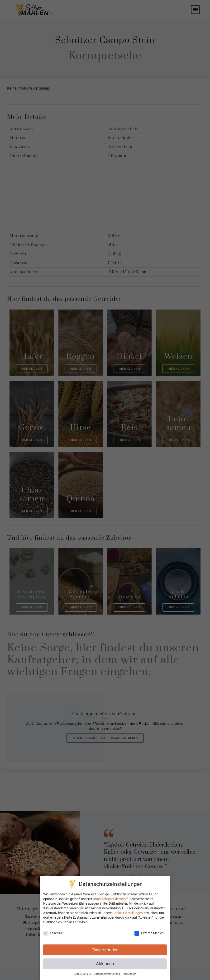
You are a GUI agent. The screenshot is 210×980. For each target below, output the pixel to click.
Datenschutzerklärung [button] (107, 974)
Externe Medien (149, 933)
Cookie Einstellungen (128, 913)
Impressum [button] (130, 974)
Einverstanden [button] (105, 950)
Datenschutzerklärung (109, 899)
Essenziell (54, 933)
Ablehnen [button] (105, 964)
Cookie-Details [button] (83, 974)
